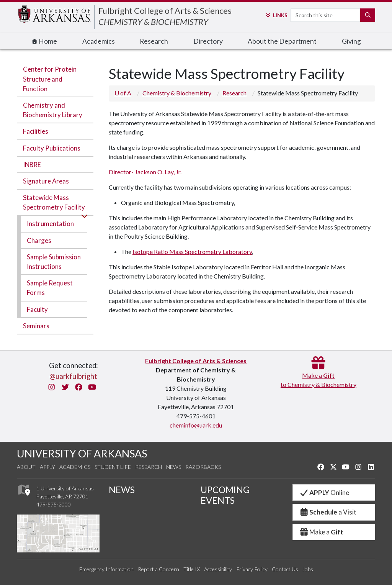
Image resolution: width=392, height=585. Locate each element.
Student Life (113, 467)
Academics (99, 41)
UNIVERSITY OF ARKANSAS (82, 453)
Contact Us (285, 569)
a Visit (328, 512)
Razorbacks (203, 467)
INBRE (32, 165)
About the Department (282, 41)
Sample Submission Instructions (54, 262)
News (174, 467)
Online (324, 492)
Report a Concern (158, 569)
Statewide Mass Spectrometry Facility (54, 202)
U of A (123, 93)
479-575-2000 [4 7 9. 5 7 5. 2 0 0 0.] (54, 504)
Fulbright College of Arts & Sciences (165, 11)
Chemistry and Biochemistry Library (53, 110)
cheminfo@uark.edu (196, 425)
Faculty (37, 309)
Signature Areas (46, 181)
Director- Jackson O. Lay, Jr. (145, 172)
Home (44, 41)
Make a (321, 532)
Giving (351, 41)
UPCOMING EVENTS (225, 495)
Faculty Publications (52, 148)
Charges (39, 240)
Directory (208, 41)
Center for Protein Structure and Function (50, 79)
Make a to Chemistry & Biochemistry (318, 375)
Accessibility (218, 569)
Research (154, 41)
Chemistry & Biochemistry (177, 93)
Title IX (192, 569)
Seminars (36, 326)
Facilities (36, 131)
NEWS (122, 490)
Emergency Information (106, 569)
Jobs (308, 569)
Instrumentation (50, 224)
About (26, 467)
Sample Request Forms (50, 288)
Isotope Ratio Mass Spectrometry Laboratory (192, 252)
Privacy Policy (252, 569)
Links (276, 15)
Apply (47, 467)
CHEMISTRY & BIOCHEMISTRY (153, 22)
